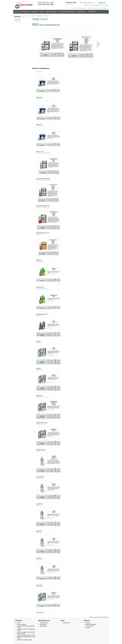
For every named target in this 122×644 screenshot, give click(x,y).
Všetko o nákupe (21, 624)
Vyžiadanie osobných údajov (25, 640)
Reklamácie (43, 624)
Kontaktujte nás (44, 623)
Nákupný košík (97, 8)
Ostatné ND (35, 12)
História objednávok (91, 624)
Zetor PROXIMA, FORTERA (67, 12)
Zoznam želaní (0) (81, 8)
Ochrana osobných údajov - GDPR (26, 635)
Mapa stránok (44, 626)
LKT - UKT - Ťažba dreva (22, 12)
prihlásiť (97, 5)
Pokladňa (105, 8)
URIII (42, 12)
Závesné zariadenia (51, 12)
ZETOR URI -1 (82, 12)
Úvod (74, 8)
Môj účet (90, 8)
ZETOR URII (92, 12)
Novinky (88, 628)
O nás (19, 623)
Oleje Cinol (18, 22)
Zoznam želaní (90, 626)
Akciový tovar (66, 623)
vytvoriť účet (105, 5)
